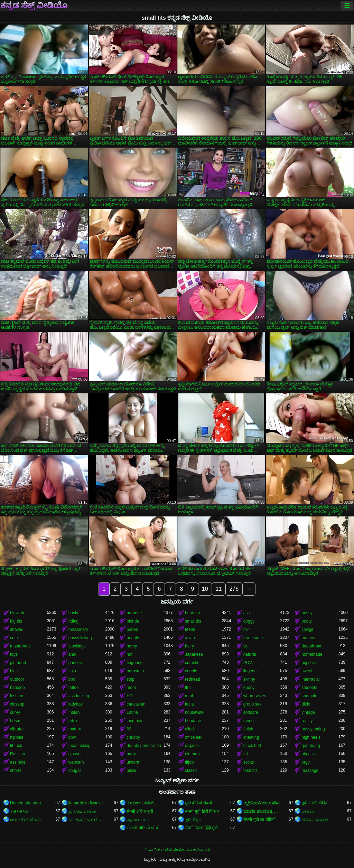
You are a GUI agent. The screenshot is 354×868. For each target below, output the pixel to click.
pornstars (135, 671)
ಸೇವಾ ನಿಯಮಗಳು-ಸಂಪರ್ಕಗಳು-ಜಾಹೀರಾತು (177, 850)
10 (205, 589)
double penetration (144, 746)
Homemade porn (25, 803)
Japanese (194, 654)
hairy (189, 646)
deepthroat (311, 646)
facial (190, 704)
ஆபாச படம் (138, 820)
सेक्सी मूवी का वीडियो (259, 820)
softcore (251, 712)
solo (72, 671)
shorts (16, 771)
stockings (77, 646)
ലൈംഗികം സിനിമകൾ (87, 820)
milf (247, 629)
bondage (193, 721)
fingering (134, 663)
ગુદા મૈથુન (193, 820)
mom (131, 688)
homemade (312, 654)
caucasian (136, 704)
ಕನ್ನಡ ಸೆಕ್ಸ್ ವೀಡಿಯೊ (34, 6)
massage (310, 771)
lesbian (17, 696)
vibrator (17, 729)
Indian (74, 712)
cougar (75, 771)
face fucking (80, 746)
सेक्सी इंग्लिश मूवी (140, 811)
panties (75, 663)
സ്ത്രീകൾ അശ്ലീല (261, 803)
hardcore (193, 613)
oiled (189, 729)
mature (75, 729)
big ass (308, 754)
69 (129, 729)
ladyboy (76, 704)
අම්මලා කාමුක (315, 820)
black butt (252, 746)
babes (132, 629)
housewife (194, 712)
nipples (17, 737)
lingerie (250, 671)
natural (250, 654)
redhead (193, 679)
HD (129, 696)
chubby (133, 737)
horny (132, 646)
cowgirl (308, 629)
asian (190, 638)
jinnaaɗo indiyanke (86, 803)
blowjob (17, 613)
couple (191, 671)
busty (73, 613)
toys (14, 654)
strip (131, 679)
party (131, 754)
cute (14, 638)
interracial (310, 679)
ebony (249, 688)
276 (234, 589)
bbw (72, 737)
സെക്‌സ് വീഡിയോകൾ (29, 820)
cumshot (193, 663)
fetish (248, 729)
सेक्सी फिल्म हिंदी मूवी (201, 828)
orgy (305, 762)
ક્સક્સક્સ (19, 811)
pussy (307, 613)
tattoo (74, 688)
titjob (189, 762)
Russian (17, 754)
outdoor (17, 679)
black (15, 671)
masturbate (20, 646)
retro (73, 721)
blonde (133, 621)
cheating (251, 737)
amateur (309, 638)
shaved (17, 629)
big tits (16, 621)
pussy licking (80, 638)
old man (192, 754)
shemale (309, 696)
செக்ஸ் (308, 811)
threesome (253, 638)
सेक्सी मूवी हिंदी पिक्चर (202, 811)
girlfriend (18, 663)
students (309, 688)
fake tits (250, 771)
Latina (132, 712)
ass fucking (79, 696)
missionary (78, 629)
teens (190, 629)
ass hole (18, 762)
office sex (194, 737)
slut (247, 646)
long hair (134, 721)
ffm (188, 688)
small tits (193, 621)
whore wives (255, 696)
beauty (133, 638)
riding (73, 621)
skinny (249, 679)
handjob (17, 688)
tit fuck (16, 746)
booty (306, 621)
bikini (131, 771)
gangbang (311, 746)
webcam (76, 762)
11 (219, 589)
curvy (15, 712)
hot (129, 654)
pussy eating (313, 729)
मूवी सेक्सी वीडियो (315, 803)
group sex (253, 704)
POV (248, 663)
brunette (134, 613)
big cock (309, 663)
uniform (133, 762)
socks (249, 762)
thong (249, 721)
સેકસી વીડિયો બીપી (143, 828)
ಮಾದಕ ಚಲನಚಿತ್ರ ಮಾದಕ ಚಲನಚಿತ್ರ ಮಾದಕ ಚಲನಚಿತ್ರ (262, 811)
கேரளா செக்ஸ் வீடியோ (145, 803)
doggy (249, 621)
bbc (72, 679)
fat (246, 754)
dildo (306, 704)
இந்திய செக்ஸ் (82, 811)
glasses (76, 754)
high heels (311, 737)
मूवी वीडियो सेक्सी (198, 803)
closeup (17, 704)
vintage (308, 712)
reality (307, 721)
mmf (189, 696)
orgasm (192, 746)
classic (191, 771)
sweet (307, 671)
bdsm (15, 721)
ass (247, 613)
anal (72, 654)
